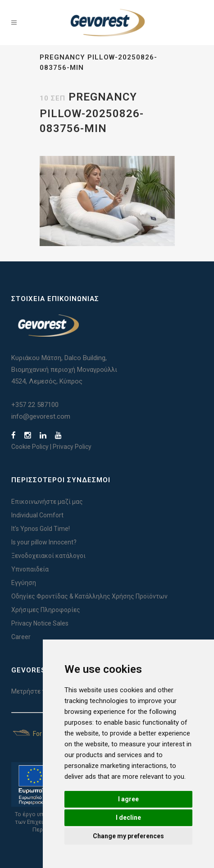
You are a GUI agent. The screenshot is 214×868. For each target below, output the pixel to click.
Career (21, 637)
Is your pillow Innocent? (44, 542)
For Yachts (37, 734)
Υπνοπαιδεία (30, 569)
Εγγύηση (24, 583)
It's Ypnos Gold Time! (41, 529)
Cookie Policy (30, 447)
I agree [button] (128, 799)
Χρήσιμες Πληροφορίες (46, 610)
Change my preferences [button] (128, 836)
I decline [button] (128, 818)
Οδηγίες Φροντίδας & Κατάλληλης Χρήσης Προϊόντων (89, 596)
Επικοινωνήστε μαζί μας (47, 502)
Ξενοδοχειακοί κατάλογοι (48, 556)
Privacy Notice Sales (40, 623)
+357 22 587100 (35, 405)
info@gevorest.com (41, 416)
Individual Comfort (37, 515)
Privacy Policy (72, 447)
